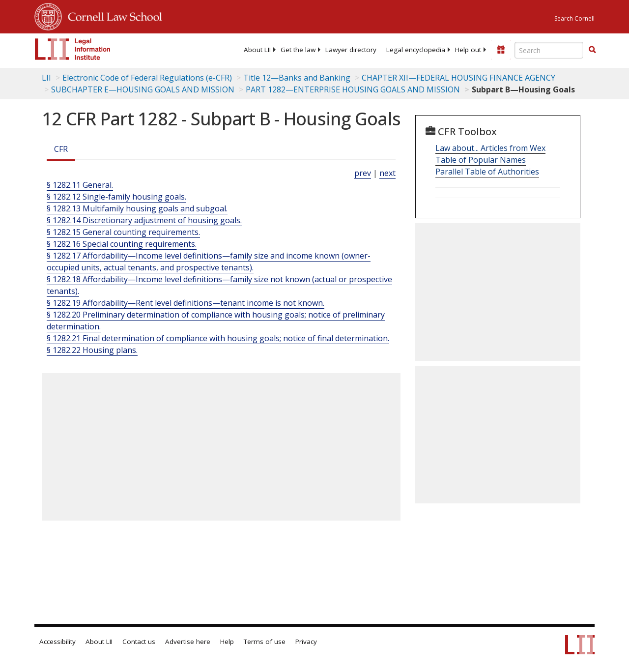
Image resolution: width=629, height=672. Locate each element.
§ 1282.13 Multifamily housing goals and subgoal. (137, 208)
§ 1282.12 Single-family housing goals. (116, 197)
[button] (592, 50)
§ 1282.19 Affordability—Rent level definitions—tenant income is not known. (186, 303)
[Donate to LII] (501, 50)
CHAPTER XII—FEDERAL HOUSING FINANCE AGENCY (458, 78)
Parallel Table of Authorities (487, 172)
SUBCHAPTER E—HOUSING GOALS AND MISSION (143, 89)
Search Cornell (574, 18)
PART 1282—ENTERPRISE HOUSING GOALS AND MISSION (353, 89)
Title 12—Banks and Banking (297, 78)
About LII (257, 50)
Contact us (139, 642)
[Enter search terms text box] (549, 50)
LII (46, 78)
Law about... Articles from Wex (490, 148)
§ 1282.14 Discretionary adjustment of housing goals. (144, 220)
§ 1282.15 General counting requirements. (123, 232)
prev (363, 173)
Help (227, 642)
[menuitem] (257, 50)
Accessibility (57, 642)
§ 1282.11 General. (80, 185)
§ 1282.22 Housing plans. (92, 350)
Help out (468, 50)
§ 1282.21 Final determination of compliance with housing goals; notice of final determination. (218, 338)
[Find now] (592, 50)
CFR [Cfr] (61, 149)
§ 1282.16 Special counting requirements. (122, 244)
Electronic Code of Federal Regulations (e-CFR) (147, 78)
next (387, 173)
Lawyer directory (351, 50)
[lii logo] (73, 49)
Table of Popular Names (481, 160)
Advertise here (188, 642)
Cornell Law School (112, 15)
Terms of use (265, 642)
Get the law (298, 50)
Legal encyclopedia (416, 50)
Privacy (306, 642)
